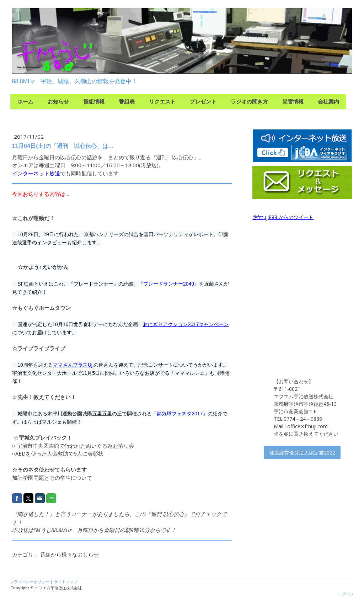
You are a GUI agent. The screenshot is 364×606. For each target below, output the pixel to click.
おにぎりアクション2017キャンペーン (186, 324)
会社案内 (328, 102)
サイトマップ (66, 582)
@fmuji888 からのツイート (283, 217)
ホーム (25, 102)
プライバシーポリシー (30, 582)
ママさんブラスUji (73, 365)
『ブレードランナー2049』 (169, 284)
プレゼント (203, 102)
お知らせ (58, 102)
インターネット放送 (36, 173)
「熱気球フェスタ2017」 (180, 414)
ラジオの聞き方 (249, 102)
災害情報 (293, 102)
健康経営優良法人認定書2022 (302, 453)
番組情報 (94, 102)
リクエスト (162, 102)
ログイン (346, 594)
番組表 (127, 102)
